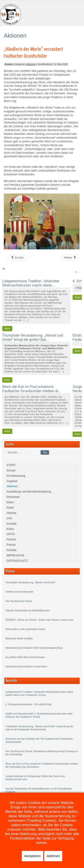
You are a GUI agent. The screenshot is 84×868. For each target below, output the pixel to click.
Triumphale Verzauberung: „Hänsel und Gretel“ (30, 582)
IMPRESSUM (15, 555)
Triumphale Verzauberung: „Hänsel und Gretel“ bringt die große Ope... (33, 337)
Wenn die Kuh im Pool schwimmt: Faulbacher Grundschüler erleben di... (32, 389)
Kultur (10, 529)
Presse (11, 545)
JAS (9, 518)
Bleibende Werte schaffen (19, 638)
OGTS (11, 534)
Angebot (12, 481)
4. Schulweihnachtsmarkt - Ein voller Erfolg (28, 704)
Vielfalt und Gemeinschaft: (19, 592)
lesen (7, 328)
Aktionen (31, 64)
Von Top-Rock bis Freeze (19, 601)
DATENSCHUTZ (17, 561)
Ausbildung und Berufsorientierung (29, 492)
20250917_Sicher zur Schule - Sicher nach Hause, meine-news (39, 620)
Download (13, 497)
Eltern (10, 502)
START (11, 465)
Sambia (11, 550)
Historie (11, 513)
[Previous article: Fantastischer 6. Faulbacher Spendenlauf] (17, 258)
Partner (11, 539)
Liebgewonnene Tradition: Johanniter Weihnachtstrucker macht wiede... (31, 283)
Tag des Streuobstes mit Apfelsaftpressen (28, 610)
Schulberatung (16, 476)
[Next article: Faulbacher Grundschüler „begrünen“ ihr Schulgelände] (70, 258)
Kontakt (11, 524)
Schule (11, 470)
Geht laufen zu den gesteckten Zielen (25, 629)
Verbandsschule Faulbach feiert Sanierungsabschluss (34, 648)
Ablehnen (53, 856)
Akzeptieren (32, 856)
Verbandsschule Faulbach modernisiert (26, 666)
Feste (10, 508)
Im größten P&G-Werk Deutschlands (25, 657)
